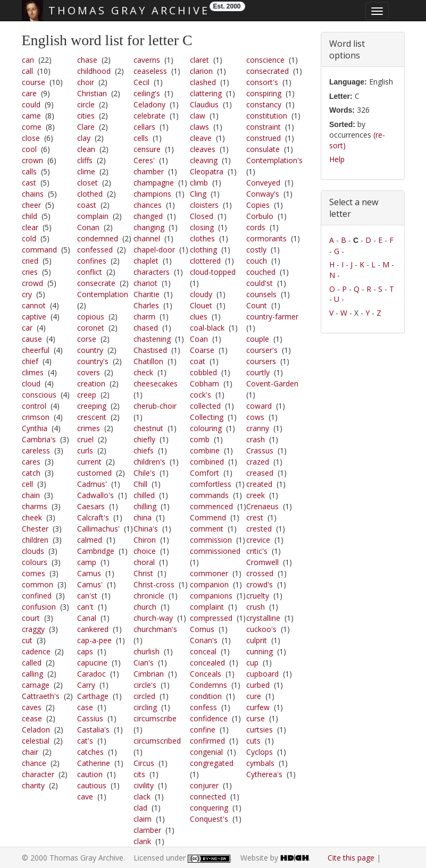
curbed (258, 685)
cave (85, 797)
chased (146, 328)
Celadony (149, 104)
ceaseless (150, 71)
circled (144, 696)
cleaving (204, 160)
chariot (145, 283)
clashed (203, 82)
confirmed (207, 741)
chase (87, 60)
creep (87, 395)
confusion (39, 607)
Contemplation (103, 294)
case (85, 707)
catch (31, 473)
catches (90, 752)
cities (86, 116)
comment (207, 529)
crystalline (263, 618)
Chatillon (148, 361)
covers (89, 372)
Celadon (36, 730)
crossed (260, 573)
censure (147, 149)
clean (86, 149)
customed (94, 473)
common (37, 584)
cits (139, 774)
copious (91, 317)
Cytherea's (264, 774)
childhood (94, 71)
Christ (143, 573)
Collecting (207, 417)
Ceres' (144, 160)
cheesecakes (156, 384)
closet (87, 183)
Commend (208, 517)
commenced (211, 506)
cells (141, 138)
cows (255, 417)
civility (144, 785)
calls (29, 171)
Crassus (260, 450)
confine (203, 730)
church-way (153, 618)
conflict (90, 272)
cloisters (204, 205)
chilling (145, 506)
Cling (198, 194)
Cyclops (260, 752)
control (34, 406)
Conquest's (209, 819)
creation (91, 384)
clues (199, 317)
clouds (33, 551)
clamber (147, 830)
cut (27, 640)
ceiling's (147, 93)
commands (209, 495)
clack (142, 797)
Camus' (90, 584)
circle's (145, 685)
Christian (92, 93)
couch (257, 261)
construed (264, 138)
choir (86, 82)
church (145, 607)
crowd (32, 283)
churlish (147, 651)
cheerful (36, 350)
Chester (35, 529)
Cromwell (262, 562)
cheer (31, 205)
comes (34, 573)
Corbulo (260, 216)
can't (85, 607)
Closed (202, 216)
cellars (144, 127)
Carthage (93, 696)
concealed (207, 663)
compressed (211, 618)
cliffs (85, 160)
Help (337, 159)
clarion (201, 71)
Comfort (204, 473)
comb (200, 439)
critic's (257, 551)
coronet (91, 328)
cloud (31, 384)
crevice (258, 540)
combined (207, 462)
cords (256, 227)
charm (144, 317)
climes (33, 372)
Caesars (91, 506)
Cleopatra (207, 171)
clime (86, 171)
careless (36, 450)
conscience (265, 60)
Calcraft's (93, 517)
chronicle (149, 596)
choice (145, 551)
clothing (203, 250)
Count (257, 305)
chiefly (144, 439)
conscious (39, 395)
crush (256, 607)
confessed (95, 250)
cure (254, 696)
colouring (206, 428)
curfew (258, 707)
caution (90, 774)
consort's (262, 82)
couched (261, 272)
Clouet (201, 305)
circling (145, 707)
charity (33, 785)
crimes (89, 428)
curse (256, 718)
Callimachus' (98, 529)
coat (198, 361)
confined (37, 596)
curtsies (260, 730)
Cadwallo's (95, 495)
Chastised (150, 350)
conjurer (204, 785)
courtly (258, 372)
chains (33, 194)
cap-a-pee (94, 640)
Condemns (208, 685)
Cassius (90, 718)
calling (32, 674)
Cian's (144, 663)
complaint (207, 607)
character (38, 774)
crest (255, 517)
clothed (90, 194)
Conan (88, 227)
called (32, 663)
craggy (33, 629)
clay (84, 138)
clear (30, 227)
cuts (253, 741)
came (31, 116)
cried (30, 261)
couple (258, 339)
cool (29, 149)
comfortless (211, 484)
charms (35, 506)
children (35, 540)
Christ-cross (154, 584)
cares (31, 462)
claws (199, 127)
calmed (90, 540)
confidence (209, 718)
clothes (202, 238)
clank (142, 841)
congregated (212, 763)
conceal (203, 651)
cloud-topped (213, 272)
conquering (209, 808)
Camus (89, 573)
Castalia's (93, 730)
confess (203, 707)
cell (27, 484)
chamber (149, 171)
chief (30, 361)
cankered (93, 629)
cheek (32, 517)
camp (87, 562)
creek (256, 495)
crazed (258, 462)
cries (30, 272)
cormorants (266, 238)
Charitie (147, 294)
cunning (260, 651)
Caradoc (91, 674)
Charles (146, 305)
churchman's (155, 629)
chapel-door (154, 250)
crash (256, 439)
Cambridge (96, 551)
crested (259, 529)
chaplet (146, 261)
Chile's (144, 473)
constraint (264, 127)
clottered (205, 261)
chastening (152, 339)
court (31, 618)
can (28, 60)
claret (199, 60)
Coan (199, 339)
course (34, 82)
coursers (261, 361)
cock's (201, 395)
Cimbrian (149, 674)
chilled (144, 495)
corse (87, 339)
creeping (92, 406)
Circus (144, 763)
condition (206, 696)
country (90, 350)
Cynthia (35, 428)
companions (211, 596)
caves (32, 707)
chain (31, 495)
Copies (258, 205)
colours (35, 562)
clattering (206, 93)
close (31, 138)
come (32, 127)
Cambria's (39, 439)
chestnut (148, 428)
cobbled (203, 372)
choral (144, 562)
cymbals (260, 763)
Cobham (204, 384)
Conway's (263, 194)
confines (92, 261)
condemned (98, 238)
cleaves (203, 149)
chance (34, 763)
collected (205, 406)
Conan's (204, 640)
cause (32, 339)
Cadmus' (92, 484)
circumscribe (155, 718)
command (39, 250)
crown (32, 160)
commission (211, 540)
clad (140, 808)
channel (147, 238)
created (259, 484)
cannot (34, 305)
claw (198, 116)
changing (149, 227)
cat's (85, 741)
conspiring (264, 93)
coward (259, 406)
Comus (202, 629)
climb (199, 183)
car (27, 328)
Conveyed (263, 183)
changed (148, 216)
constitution (267, 116)
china (143, 517)
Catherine (94, 763)
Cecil (141, 82)
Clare (86, 127)
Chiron (145, 540)
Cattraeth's (41, 696)
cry (27, 294)
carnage (36, 685)
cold (29, 238)
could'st (260, 283)
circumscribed (157, 741)
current (89, 462)
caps (85, 651)
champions (152, 194)
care (29, 93)
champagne (154, 183)
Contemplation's (274, 160)
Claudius (204, 104)
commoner (209, 573)
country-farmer (272, 317)
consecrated (268, 71)
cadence (36, 651)
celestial (36, 741)
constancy (264, 104)
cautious (92, 785)
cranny (258, 428)
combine (205, 450)
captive (34, 317)
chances (148, 205)
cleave (201, 138)
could (31, 104)
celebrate (149, 116)
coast (87, 205)
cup (252, 663)
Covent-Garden (272, 384)
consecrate (96, 283)
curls (85, 450)
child (30, 216)
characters (152, 272)
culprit (257, 640)
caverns (147, 60)
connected (208, 797)
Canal (87, 618)
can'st (87, 596)
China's (146, 529)
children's (149, 462)
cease (32, 718)
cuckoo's (261, 629)
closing (202, 227)
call (27, 71)
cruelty (258, 596)
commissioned (215, 551)
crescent (92, 417)
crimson (36, 417)
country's (93, 361)
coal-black (207, 328)
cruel (85, 439)
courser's (262, 350)
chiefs (144, 450)
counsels (261, 294)
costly (256, 250)
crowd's (260, 584)
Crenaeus (262, 506)
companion (209, 584)
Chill (140, 484)
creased (260, 473)
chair (30, 752)
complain (93, 216)
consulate (263, 149)
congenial (206, 752)
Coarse (202, 350)
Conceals (206, 674)
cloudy (201, 294)
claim (143, 819)
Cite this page (351, 858)
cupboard (262, 674)
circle (86, 104)
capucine (92, 663)
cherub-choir (155, 406)
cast (29, 183)
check (143, 372)
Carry (86, 685)
